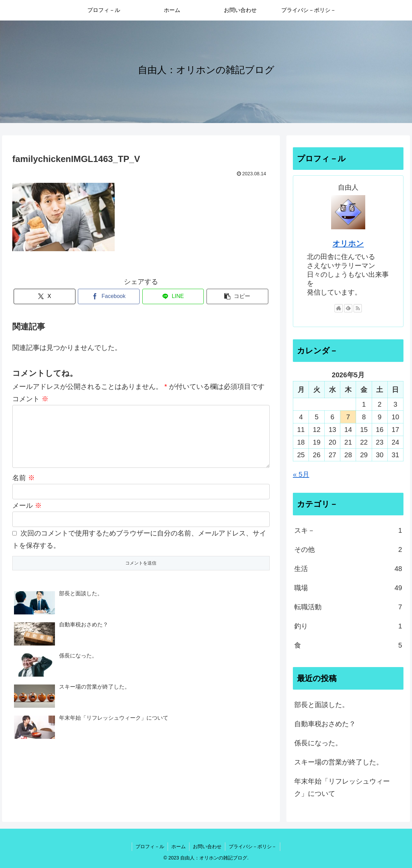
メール (27, 516)
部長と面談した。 (322, 705)
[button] (237, 296)
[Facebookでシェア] (109, 296)
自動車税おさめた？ (325, 724)
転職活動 (348, 607)
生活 (348, 569)
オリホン (348, 243)
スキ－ (348, 530)
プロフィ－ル (150, 846)
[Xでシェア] (45, 296)
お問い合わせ (207, 846)
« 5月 (301, 474)
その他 (348, 550)
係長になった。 (318, 743)
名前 (24, 489)
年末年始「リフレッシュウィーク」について (342, 787)
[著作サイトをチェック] (339, 308)
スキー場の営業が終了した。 (339, 762)
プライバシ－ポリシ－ (253, 846)
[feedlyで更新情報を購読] (348, 308)
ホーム (179, 846)
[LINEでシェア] (173, 296)
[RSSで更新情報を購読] (358, 308)
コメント (30, 399)
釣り (348, 626)
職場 (348, 588)
